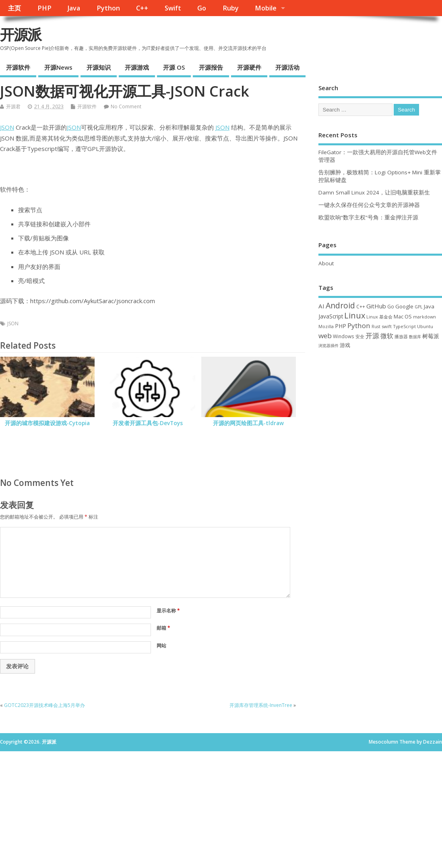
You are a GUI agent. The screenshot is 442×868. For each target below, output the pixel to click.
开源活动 (287, 67)
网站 (161, 646)
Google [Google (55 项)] (404, 306)
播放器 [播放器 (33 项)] (401, 336)
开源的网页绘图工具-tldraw (248, 423)
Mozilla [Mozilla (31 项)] (326, 326)
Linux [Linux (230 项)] (355, 315)
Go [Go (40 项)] (391, 306)
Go (202, 8)
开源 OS (174, 67)
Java (74, 8)
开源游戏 (137, 67)
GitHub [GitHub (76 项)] (376, 306)
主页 (14, 8)
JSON (7, 127)
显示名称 (168, 611)
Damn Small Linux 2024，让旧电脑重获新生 (374, 192)
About (326, 263)
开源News (58, 67)
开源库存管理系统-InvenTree (261, 705)
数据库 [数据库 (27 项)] (415, 337)
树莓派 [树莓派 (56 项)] (431, 336)
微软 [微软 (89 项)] (387, 336)
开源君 (13, 106)
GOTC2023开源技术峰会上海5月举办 (44, 705)
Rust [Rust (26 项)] (376, 327)
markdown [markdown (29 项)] (424, 317)
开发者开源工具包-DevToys (148, 423)
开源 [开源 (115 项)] (372, 336)
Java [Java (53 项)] (429, 306)
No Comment (126, 106)
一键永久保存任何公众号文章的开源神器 (369, 205)
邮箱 (163, 628)
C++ (142, 8)
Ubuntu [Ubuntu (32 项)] (425, 326)
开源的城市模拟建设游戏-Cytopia (47, 423)
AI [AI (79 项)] (321, 306)
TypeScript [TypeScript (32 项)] (404, 326)
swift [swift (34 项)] (387, 326)
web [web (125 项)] (325, 336)
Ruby (231, 8)
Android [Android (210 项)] (340, 305)
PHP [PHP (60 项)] (341, 326)
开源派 (21, 34)
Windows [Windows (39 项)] (344, 336)
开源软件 (18, 67)
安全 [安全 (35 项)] (360, 336)
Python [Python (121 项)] (359, 325)
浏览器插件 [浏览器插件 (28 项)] (328, 345)
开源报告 (211, 67)
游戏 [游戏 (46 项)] (345, 345)
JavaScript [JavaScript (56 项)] (331, 316)
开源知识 (99, 67)
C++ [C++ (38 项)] (361, 306)
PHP (44, 8)
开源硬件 (249, 67)
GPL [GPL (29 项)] (419, 307)
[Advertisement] (380, 415)
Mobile (266, 8)
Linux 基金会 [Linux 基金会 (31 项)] (379, 317)
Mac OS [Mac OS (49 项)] (403, 316)
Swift (173, 8)
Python (108, 8)
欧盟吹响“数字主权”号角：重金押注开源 (368, 217)
